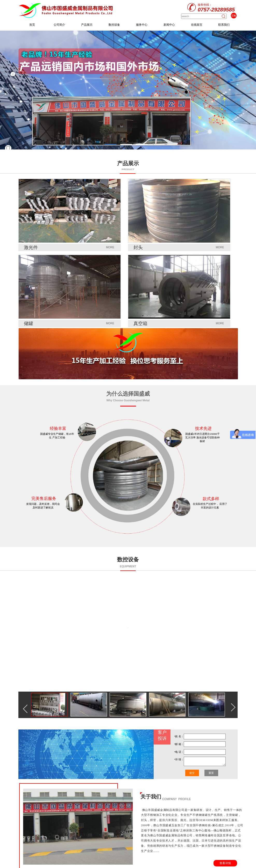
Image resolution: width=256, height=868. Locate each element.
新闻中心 (169, 25)
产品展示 (87, 25)
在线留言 (197, 25)
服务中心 (142, 25)
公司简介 (59, 25)
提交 (192, 773)
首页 (32, 25)
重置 (211, 773)
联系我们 (224, 25)
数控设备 (114, 25)
